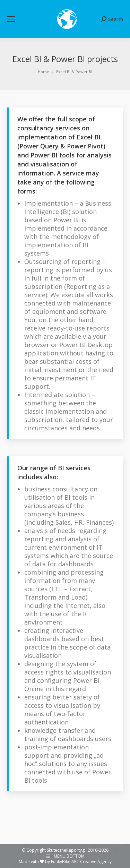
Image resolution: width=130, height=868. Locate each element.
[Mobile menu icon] (11, 19)
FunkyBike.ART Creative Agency (81, 862)
